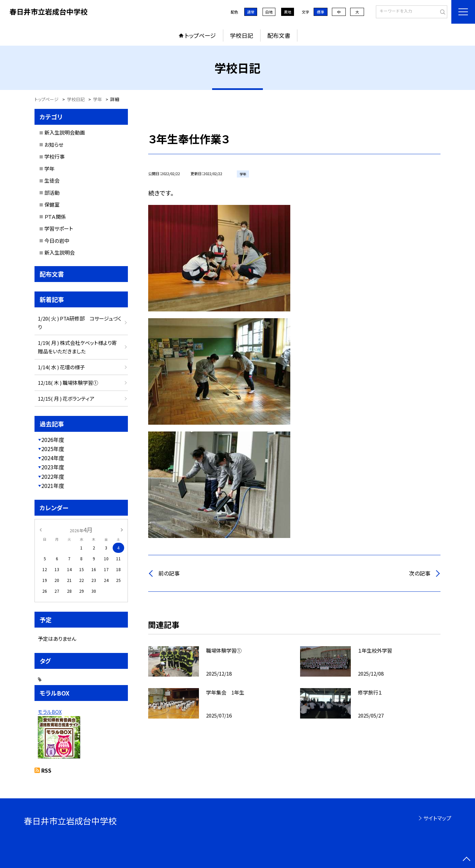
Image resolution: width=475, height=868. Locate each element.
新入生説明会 (60, 252)
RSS (46, 770)
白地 (269, 12)
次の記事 (420, 573)
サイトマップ (437, 818)
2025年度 (53, 449)
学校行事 (54, 156)
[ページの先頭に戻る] (467, 860)
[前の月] (41, 529)
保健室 (52, 204)
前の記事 (169, 573)
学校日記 (242, 35)
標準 (320, 12)
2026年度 (53, 440)
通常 (251, 12)
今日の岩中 (57, 241)
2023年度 (53, 467)
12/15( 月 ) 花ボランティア (66, 398)
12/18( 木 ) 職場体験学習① (68, 383)
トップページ (200, 35)
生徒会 (52, 180)
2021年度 (53, 486)
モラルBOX (50, 712)
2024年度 (53, 458)
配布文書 (279, 35)
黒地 (288, 12)
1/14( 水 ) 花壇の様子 (61, 367)
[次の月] (122, 529)
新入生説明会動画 (65, 132)
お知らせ (54, 145)
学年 (49, 169)
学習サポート (59, 228)
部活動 (52, 193)
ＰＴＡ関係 (55, 217)
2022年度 (53, 476)
